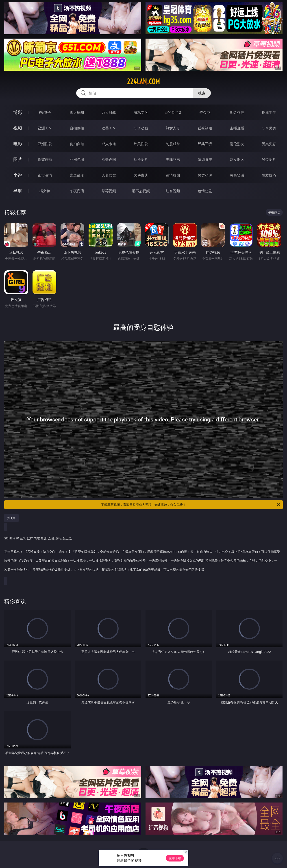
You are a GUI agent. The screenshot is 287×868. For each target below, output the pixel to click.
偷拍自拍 (77, 144)
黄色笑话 (237, 175)
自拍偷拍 (77, 128)
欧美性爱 (141, 144)
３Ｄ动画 (141, 128)
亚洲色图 (77, 159)
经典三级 (205, 144)
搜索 (202, 93)
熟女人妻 (173, 128)
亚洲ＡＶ (45, 128)
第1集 (11, 518)
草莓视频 (109, 191)
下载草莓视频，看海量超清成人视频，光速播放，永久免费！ (191, 505)
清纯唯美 (205, 159)
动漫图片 (141, 159)
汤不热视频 (141, 191)
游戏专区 (141, 112)
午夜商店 (77, 191)
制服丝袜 (173, 144)
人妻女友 (109, 175)
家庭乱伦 (77, 175)
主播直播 (237, 128)
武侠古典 (141, 175)
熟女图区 (237, 159)
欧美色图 (109, 159)
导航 (18, 191)
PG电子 (45, 112)
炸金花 (205, 112)
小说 (18, 175)
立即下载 (175, 858)
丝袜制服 (205, 128)
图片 (18, 159)
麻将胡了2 (173, 112)
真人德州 (77, 112)
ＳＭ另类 (269, 128)
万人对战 (109, 112)
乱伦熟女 (237, 144)
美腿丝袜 (173, 159)
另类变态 (269, 144)
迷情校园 (173, 175)
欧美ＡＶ (109, 128)
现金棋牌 (237, 112)
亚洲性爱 (45, 144)
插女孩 (45, 191)
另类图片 (269, 159)
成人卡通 (109, 144)
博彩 (18, 112)
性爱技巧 (269, 175)
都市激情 (45, 175)
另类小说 (205, 175)
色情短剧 (205, 191)
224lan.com (143, 82)
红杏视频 (173, 191)
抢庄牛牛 (269, 112)
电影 (18, 144)
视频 (18, 128)
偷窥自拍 (45, 159)
